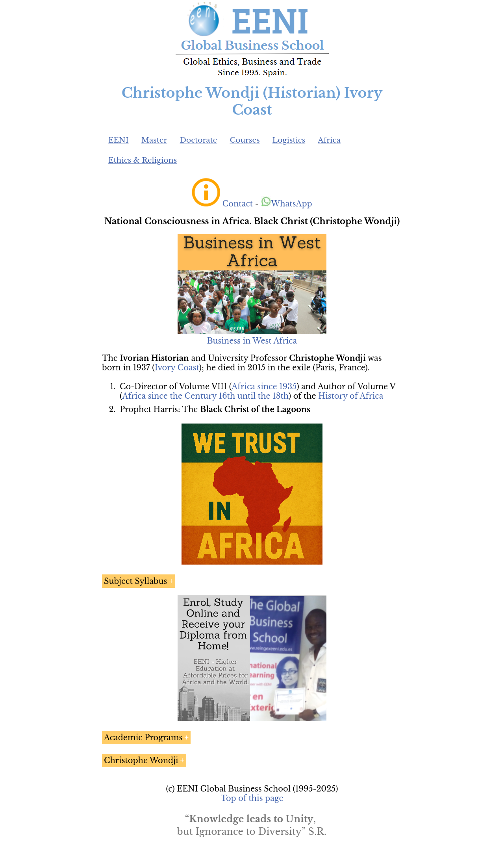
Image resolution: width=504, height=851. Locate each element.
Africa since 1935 (264, 386)
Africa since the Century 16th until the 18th (205, 396)
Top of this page (252, 798)
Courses (245, 140)
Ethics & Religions (143, 160)
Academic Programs (143, 738)
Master (154, 140)
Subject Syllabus (135, 581)
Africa (329, 140)
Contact (238, 204)
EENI (119, 140)
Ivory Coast (177, 368)
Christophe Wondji (141, 760)
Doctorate (198, 140)
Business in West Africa (252, 341)
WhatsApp (286, 204)
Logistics (289, 140)
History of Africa (351, 396)
